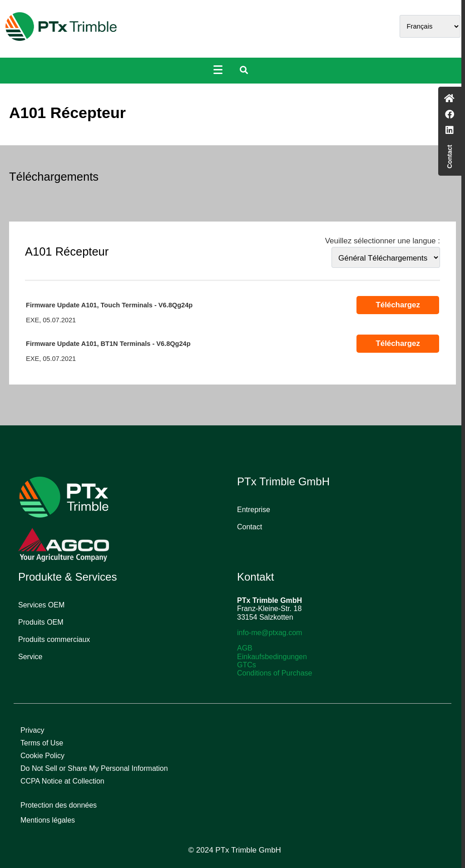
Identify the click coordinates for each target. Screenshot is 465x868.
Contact (250, 527)
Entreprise (254, 510)
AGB (245, 648)
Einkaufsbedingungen (272, 657)
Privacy (32, 730)
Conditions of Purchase (275, 673)
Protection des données (59, 805)
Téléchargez (398, 305)
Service (30, 657)
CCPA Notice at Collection (62, 781)
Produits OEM (41, 622)
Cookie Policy (42, 756)
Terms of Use (42, 743)
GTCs (247, 665)
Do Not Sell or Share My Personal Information (94, 768)
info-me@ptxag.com (270, 633)
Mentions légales (48, 820)
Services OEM (41, 605)
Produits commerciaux (54, 639)
